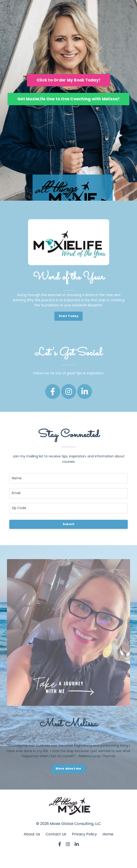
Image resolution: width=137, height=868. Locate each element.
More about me (68, 768)
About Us (32, 834)
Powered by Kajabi (69, 861)
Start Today (68, 316)
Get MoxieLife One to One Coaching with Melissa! (68, 99)
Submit (69, 524)
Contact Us (56, 834)
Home (108, 834)
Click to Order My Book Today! (68, 80)
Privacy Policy (84, 834)
